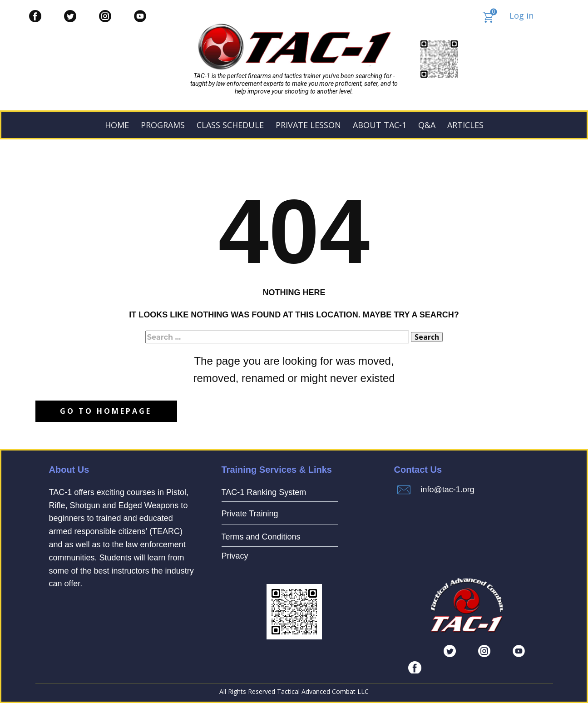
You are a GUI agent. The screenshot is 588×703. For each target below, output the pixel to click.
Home (117, 125)
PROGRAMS (163, 125)
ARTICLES (465, 125)
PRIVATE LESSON (308, 125)
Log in (521, 15)
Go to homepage (106, 411)
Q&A (427, 125)
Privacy (235, 556)
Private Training (250, 514)
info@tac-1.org (448, 490)
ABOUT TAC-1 (380, 125)
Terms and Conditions (261, 537)
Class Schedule (230, 125)
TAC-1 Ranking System (264, 492)
